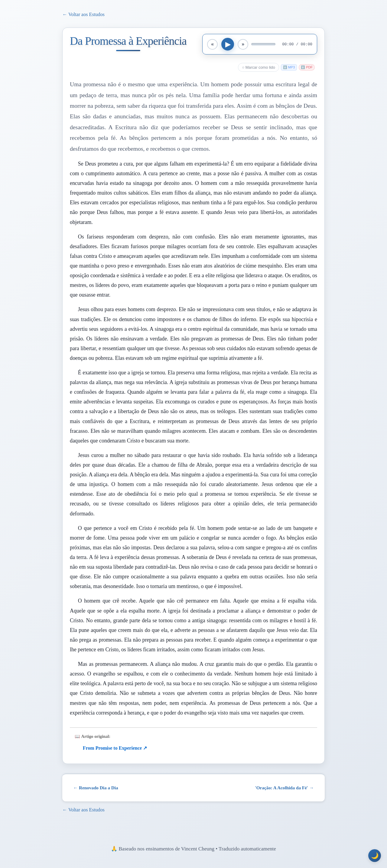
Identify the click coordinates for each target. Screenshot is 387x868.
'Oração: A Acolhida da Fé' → (285, 788)
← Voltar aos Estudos (83, 14)
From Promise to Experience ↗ (115, 748)
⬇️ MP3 (289, 67)
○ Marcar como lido (258, 67)
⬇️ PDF (307, 67)
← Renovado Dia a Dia (96, 788)
